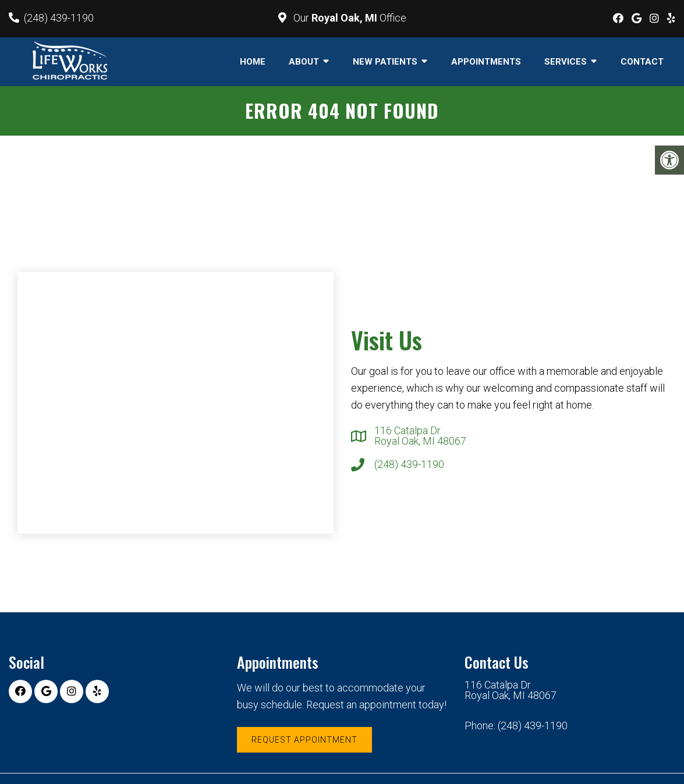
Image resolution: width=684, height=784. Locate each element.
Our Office (349, 18)
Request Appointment (304, 740)
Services (566, 62)
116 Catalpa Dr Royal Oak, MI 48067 (420, 436)
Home (253, 62)
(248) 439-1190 (59, 18)
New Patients (385, 62)
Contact (642, 62)
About (304, 62)
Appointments (486, 62)
